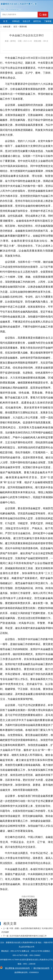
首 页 (5, 21)
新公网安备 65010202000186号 (17, 968)
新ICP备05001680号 (41, 968)
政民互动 (37, 21)
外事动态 (16, 21)
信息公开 (26, 21)
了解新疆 (48, 21)
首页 (15, 27)
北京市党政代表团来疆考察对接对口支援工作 (28, 936)
